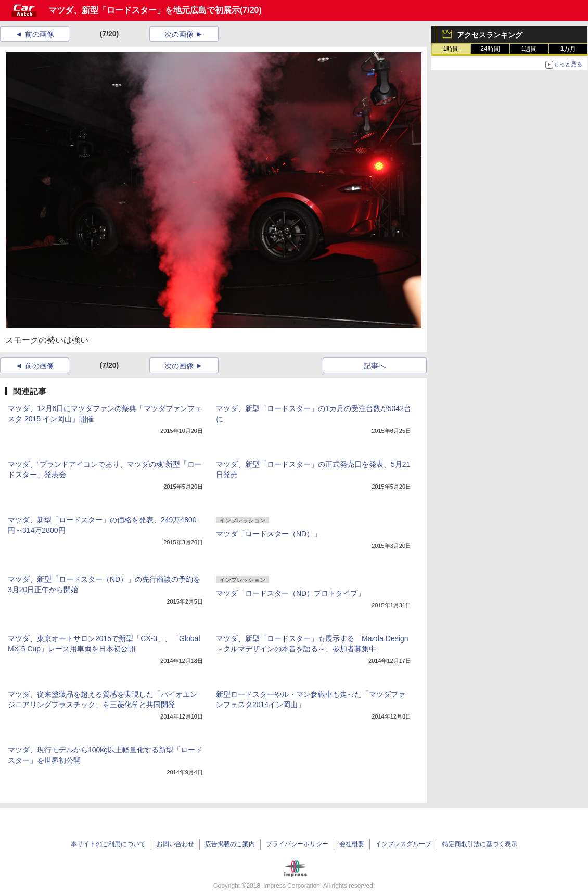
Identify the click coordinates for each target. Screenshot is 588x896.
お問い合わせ (175, 844)
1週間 (529, 49)
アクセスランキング (490, 35)
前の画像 (40, 34)
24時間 (490, 49)
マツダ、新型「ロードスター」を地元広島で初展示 (144, 10)
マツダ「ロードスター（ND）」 (269, 534)
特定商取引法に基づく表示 (480, 844)
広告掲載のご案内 (230, 844)
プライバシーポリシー (297, 844)
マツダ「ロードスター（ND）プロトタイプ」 (290, 593)
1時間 (451, 49)
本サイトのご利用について (108, 844)
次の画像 (179, 34)
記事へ (375, 366)
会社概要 (352, 844)
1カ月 (568, 49)
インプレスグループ (403, 844)
